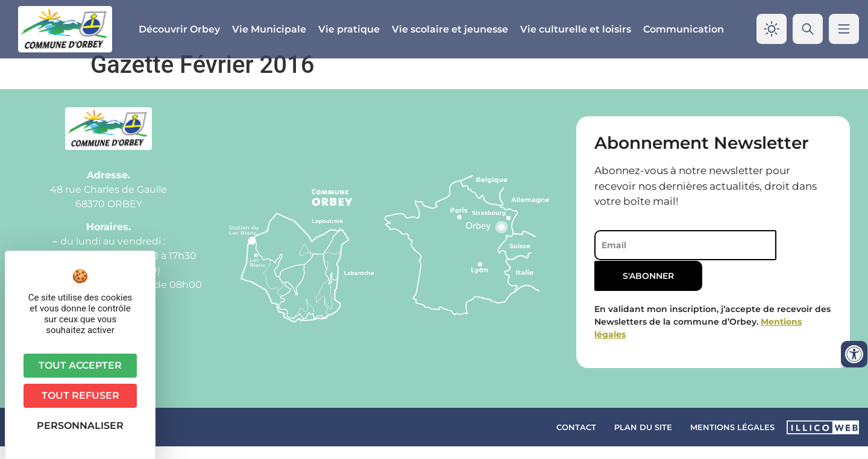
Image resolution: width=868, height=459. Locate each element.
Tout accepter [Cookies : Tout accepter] (80, 365)
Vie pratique (349, 29)
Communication (684, 29)
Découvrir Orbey (179, 29)
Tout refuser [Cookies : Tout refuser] (80, 395)
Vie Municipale (269, 29)
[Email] (678, 258)
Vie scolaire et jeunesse (450, 29)
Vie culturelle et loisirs (576, 29)
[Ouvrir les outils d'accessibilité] (854, 354)
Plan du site (643, 439)
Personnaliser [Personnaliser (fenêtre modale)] (80, 426)
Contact (576, 439)
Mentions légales (732, 439)
